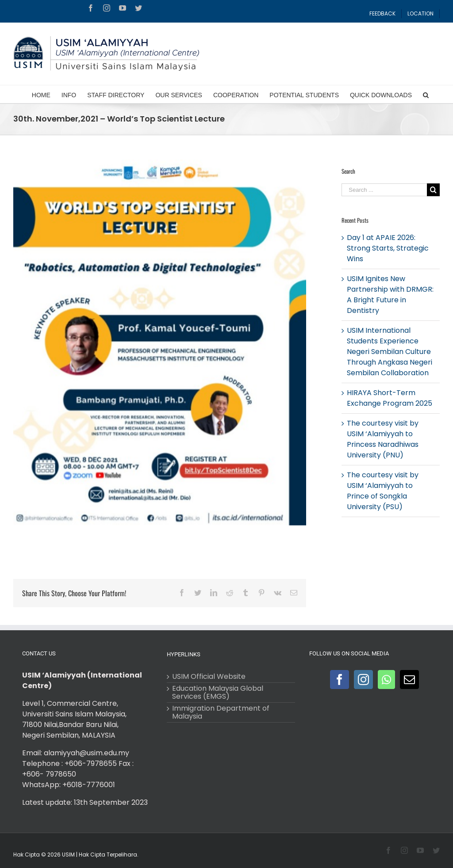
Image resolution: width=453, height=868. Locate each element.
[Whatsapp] (386, 680)
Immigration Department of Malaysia (221, 712)
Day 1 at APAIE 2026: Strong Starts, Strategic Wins (388, 248)
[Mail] (409, 680)
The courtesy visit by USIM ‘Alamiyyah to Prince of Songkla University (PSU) (383, 491)
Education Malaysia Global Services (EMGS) (218, 693)
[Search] (426, 94)
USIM (68, 855)
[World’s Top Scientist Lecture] (160, 343)
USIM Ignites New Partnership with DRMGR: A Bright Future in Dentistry (390, 295)
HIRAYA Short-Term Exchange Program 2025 (390, 398)
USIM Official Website (209, 677)
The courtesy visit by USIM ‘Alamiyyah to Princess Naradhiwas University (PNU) (383, 439)
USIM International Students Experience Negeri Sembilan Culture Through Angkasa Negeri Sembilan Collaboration (390, 352)
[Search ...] (384, 190)
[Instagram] (363, 680)
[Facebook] (340, 680)
